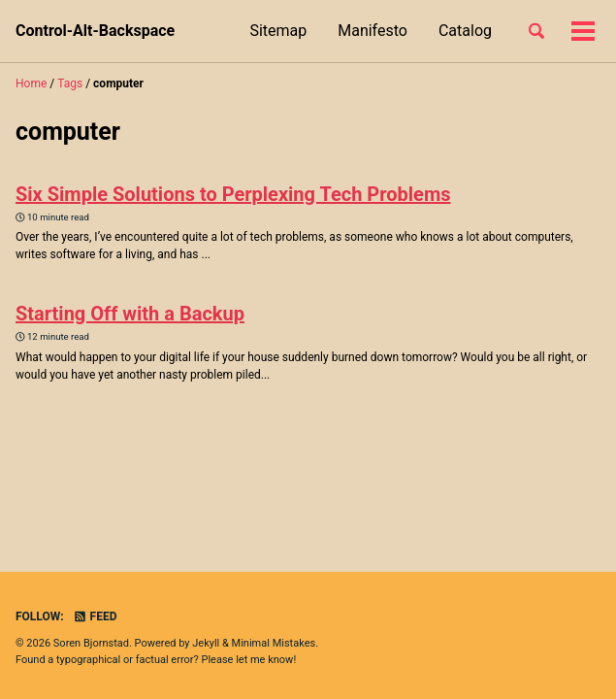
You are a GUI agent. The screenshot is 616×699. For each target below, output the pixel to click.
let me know (264, 660)
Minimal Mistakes (274, 643)
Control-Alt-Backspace (95, 31)
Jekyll (206, 643)
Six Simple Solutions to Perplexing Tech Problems (233, 194)
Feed (95, 616)
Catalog (465, 31)
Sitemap (278, 31)
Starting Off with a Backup (130, 314)
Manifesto (373, 31)
